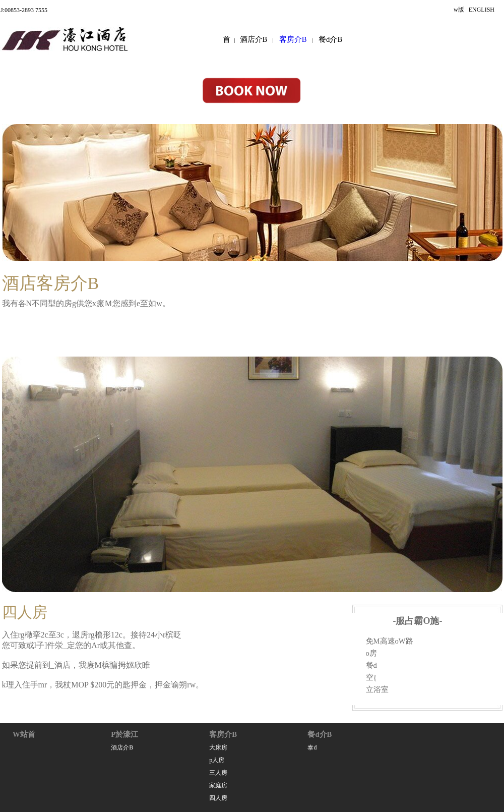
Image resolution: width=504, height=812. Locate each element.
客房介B (293, 39)
